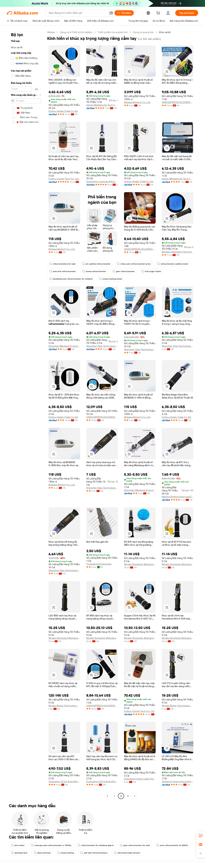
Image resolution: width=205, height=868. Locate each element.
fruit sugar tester (151, 271)
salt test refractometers (94, 853)
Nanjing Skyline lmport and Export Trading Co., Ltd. (178, 497)
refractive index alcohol (127, 853)
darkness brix (19, 853)
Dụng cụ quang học (143, 32)
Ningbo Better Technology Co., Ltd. (64, 706)
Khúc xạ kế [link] (165, 32)
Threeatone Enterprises (99, 564)
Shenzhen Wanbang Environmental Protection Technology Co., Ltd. (64, 346)
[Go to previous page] (107, 796)
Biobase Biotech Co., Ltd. (137, 102)
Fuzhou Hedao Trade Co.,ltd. (63, 111)
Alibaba (51, 32)
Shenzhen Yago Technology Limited (102, 346)
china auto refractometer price (134, 264)
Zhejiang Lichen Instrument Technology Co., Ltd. (178, 781)
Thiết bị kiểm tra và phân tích (113, 32)
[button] (111, 13)
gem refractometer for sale (135, 845)
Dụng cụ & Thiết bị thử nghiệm (76, 32)
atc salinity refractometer (96, 264)
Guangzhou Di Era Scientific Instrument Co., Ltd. (64, 781)
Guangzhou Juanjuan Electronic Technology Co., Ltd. (102, 181)
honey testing (66, 853)
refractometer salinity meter (173, 264)
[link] (201, 836)
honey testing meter (111, 279)
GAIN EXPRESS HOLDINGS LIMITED (178, 102)
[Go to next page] (135, 796)
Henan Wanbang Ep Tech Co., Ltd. (102, 105)
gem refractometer (124, 271)
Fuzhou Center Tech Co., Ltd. (64, 179)
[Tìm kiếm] (124, 13)
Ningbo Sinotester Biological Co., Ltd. (140, 564)
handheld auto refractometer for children (71, 279)
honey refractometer (94, 271)
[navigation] (26, 414)
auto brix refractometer (63, 271)
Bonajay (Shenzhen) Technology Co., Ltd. (178, 252)
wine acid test (42, 853)
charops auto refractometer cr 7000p (51, 845)
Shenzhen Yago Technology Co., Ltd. (178, 346)
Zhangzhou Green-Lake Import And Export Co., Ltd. (140, 779)
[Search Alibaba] (78, 13)
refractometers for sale (62, 264)
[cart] (159, 13)
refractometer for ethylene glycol (96, 845)
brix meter (18, 845)
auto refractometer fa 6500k (172, 845)
